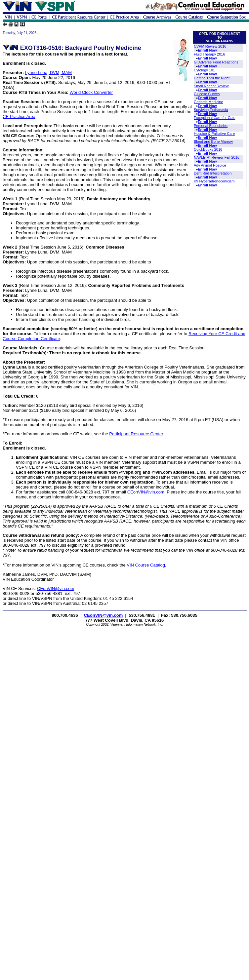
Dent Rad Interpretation (213, 173)
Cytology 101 (204, 70)
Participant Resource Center (136, 434)
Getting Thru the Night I (213, 78)
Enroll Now (207, 50)
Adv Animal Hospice (210, 165)
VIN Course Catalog (146, 565)
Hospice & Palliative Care (214, 134)
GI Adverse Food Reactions (216, 62)
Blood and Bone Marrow (213, 141)
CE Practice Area (19, 117)
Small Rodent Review (211, 86)
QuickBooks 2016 (208, 149)
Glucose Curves (207, 94)
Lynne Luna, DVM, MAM (48, 73)
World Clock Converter (91, 92)
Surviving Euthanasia (211, 110)
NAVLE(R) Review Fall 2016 (217, 157)
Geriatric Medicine (208, 102)
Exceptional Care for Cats (214, 118)
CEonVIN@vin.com (146, 492)
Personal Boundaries (211, 126)
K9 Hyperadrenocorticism (214, 181)
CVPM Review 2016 (210, 46)
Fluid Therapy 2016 (209, 54)
